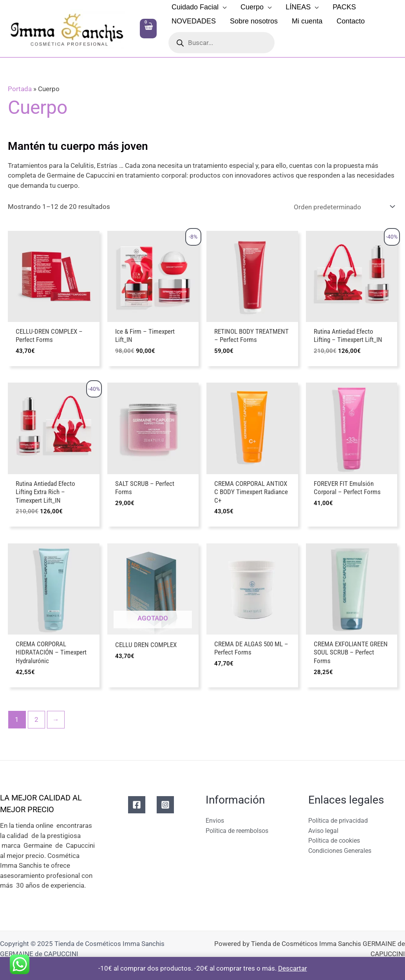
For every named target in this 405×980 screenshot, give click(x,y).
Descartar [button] (293, 968)
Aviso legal (324, 833)
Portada (20, 89)
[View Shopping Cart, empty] (148, 28)
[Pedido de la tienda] (343, 207)
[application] (222, 7)
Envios (215, 822)
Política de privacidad (340, 822)
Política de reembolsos (240, 833)
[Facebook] (137, 807)
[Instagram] (165, 807)
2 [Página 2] (36, 721)
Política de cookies (336, 842)
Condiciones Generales (342, 852)
